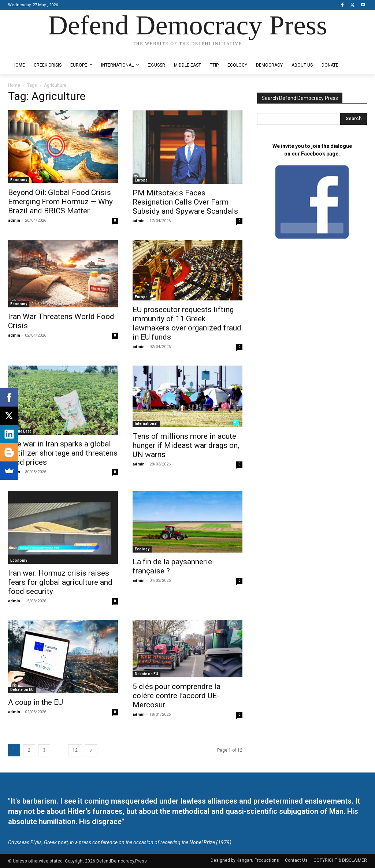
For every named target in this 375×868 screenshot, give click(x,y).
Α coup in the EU (36, 702)
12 (75, 750)
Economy (19, 180)
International (146, 424)
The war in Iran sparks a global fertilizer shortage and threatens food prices (63, 453)
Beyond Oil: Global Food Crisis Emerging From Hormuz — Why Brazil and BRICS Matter (60, 202)
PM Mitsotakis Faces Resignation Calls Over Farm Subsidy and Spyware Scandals (185, 202)
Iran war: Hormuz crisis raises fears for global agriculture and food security (60, 582)
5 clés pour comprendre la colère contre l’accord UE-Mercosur (177, 696)
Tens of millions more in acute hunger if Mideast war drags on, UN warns (186, 445)
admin (14, 220)
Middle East (21, 431)
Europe (141, 180)
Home (14, 85)
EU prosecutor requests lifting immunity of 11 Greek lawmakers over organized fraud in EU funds (187, 323)
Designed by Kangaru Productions (37, 51)
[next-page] (91, 750)
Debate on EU (22, 690)
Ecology (142, 549)
